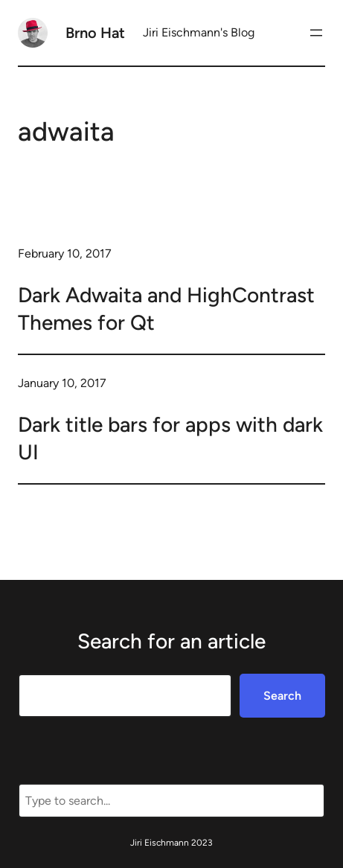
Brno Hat (95, 33)
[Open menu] (316, 33)
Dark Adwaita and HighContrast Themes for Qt (166, 308)
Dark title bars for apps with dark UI (170, 438)
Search (282, 696)
